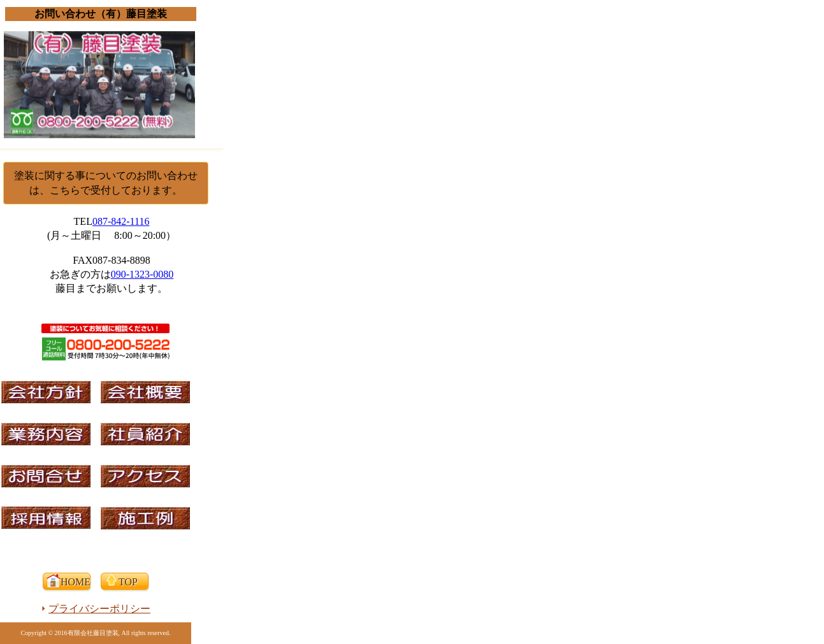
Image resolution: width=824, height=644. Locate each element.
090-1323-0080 (142, 274)
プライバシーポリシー (99, 609)
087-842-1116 (121, 221)
